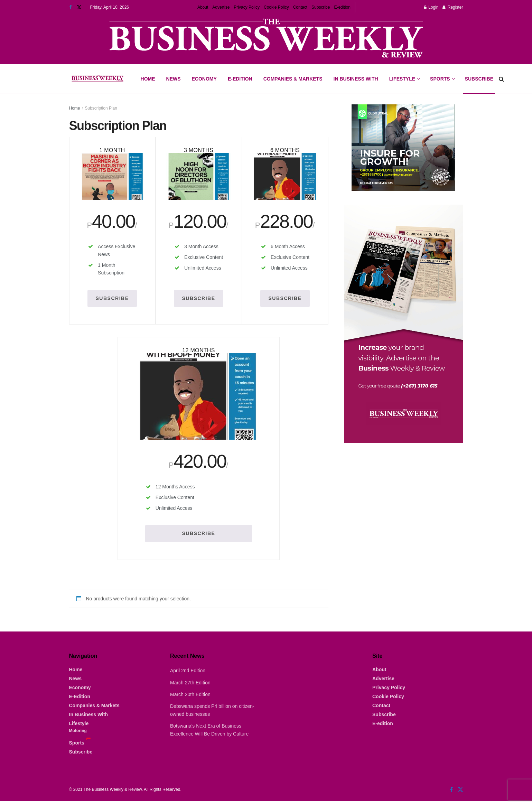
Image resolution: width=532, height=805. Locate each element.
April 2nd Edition (188, 675)
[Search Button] (501, 79)
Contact (300, 7)
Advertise (221, 7)
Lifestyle (402, 79)
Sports (442, 73)
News (174, 79)
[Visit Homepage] (97, 79)
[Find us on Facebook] (451, 794)
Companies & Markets (293, 79)
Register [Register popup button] (453, 7)
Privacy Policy (247, 7)
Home (148, 79)
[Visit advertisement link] (266, 39)
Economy (204, 79)
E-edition (342, 7)
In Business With (356, 79)
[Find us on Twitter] (460, 794)
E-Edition (240, 79)
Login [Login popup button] (431, 7)
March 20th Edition (190, 699)
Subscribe (321, 7)
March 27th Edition (190, 687)
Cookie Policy (276, 7)
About (203, 7)
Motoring (78, 735)
